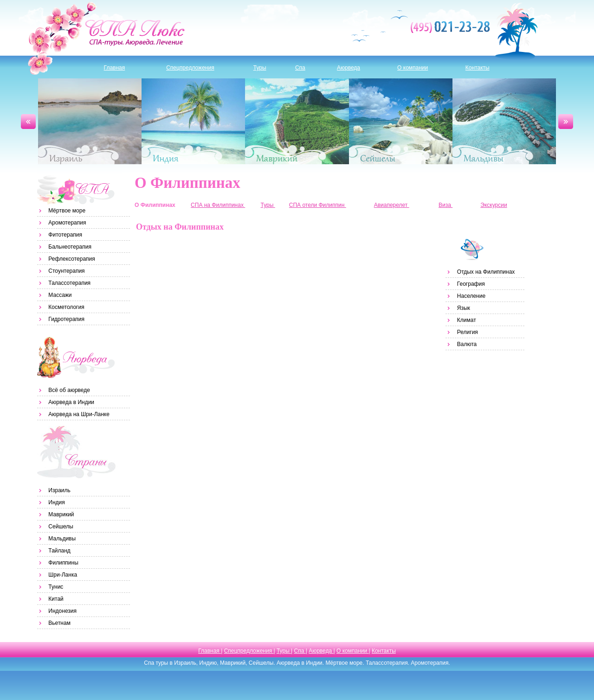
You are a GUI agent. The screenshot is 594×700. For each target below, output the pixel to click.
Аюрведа (349, 68)
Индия (193, 121)
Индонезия (62, 611)
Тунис (56, 587)
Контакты (478, 68)
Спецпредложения (190, 68)
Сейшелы (401, 121)
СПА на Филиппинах (218, 205)
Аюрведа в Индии (71, 402)
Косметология (66, 307)
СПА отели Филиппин (318, 205)
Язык (464, 308)
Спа (300, 68)
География (471, 284)
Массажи (60, 295)
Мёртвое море (67, 211)
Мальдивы (504, 121)
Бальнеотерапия (70, 247)
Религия (468, 332)
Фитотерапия (65, 235)
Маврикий (297, 121)
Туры (260, 68)
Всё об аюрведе (69, 390)
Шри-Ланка (63, 575)
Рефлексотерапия (71, 259)
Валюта (467, 344)
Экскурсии (494, 205)
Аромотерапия (67, 223)
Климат (467, 320)
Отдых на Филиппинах (486, 272)
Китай (56, 599)
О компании (413, 68)
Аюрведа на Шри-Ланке (79, 414)
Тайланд (59, 551)
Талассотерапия (69, 283)
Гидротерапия (66, 319)
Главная (115, 68)
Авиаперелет (392, 205)
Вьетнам (59, 623)
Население (471, 296)
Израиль (90, 121)
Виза (445, 205)
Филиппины (63, 563)
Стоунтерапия (66, 271)
